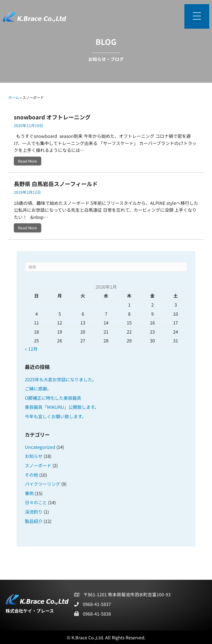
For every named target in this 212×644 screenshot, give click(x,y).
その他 (31, 475)
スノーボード (38, 465)
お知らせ (34, 456)
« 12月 (31, 349)
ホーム (14, 97)
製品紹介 (34, 521)
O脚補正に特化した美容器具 (53, 398)
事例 (29, 493)
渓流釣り (34, 512)
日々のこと (36, 502)
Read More (30, 161)
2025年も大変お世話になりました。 (61, 379)
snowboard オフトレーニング (52, 117)
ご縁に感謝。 (38, 388)
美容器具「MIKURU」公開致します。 (62, 407)
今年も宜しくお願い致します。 (55, 416)
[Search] (106, 267)
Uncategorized (40, 447)
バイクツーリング (43, 484)
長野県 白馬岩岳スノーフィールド (56, 184)
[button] (197, 16)
